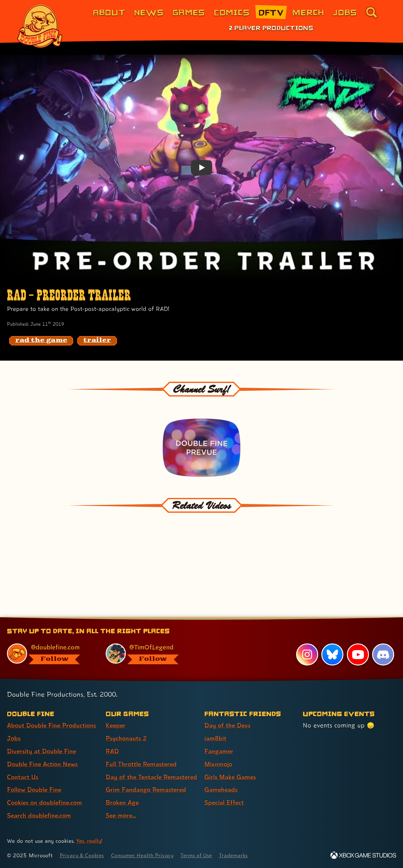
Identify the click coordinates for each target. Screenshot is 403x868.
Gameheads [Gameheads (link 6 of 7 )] (222, 779)
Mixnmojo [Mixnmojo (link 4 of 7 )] (219, 753)
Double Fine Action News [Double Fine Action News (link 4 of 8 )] (43, 753)
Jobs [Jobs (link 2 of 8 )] (14, 728)
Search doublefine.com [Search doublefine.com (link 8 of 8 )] (40, 805)
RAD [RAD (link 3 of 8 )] (112, 740)
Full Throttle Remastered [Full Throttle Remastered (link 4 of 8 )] (142, 753)
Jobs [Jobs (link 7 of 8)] (345, 12)
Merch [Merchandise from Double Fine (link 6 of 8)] (308, 12)
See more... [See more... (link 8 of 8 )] (121, 816)
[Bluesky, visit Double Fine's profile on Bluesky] (332, 643)
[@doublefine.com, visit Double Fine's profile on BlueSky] (49, 643)
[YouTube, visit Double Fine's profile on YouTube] (358, 643)
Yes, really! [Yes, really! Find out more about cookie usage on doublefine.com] (89, 841)
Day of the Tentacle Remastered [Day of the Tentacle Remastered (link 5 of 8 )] (134, 771)
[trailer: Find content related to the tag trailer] (97, 341)
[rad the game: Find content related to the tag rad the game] (41, 341)
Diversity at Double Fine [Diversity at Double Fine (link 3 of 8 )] (42, 740)
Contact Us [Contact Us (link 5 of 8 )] (23, 766)
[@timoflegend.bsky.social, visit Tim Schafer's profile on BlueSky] (148, 643)
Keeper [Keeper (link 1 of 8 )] (116, 715)
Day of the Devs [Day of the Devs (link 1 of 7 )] (228, 715)
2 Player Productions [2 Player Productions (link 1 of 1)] (271, 28)
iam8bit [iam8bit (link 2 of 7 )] (216, 728)
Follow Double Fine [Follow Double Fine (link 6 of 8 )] (35, 779)
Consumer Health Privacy (144, 856)
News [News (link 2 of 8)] (149, 12)
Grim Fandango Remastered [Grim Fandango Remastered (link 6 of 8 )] (147, 790)
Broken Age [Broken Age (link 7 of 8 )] (123, 803)
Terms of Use (199, 856)
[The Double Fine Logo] (40, 26)
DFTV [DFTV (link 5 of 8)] (271, 12)
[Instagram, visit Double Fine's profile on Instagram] (307, 643)
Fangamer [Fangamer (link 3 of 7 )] (219, 740)
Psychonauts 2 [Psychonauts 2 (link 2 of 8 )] (127, 728)
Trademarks (237, 856)
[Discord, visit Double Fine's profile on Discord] (383, 643)
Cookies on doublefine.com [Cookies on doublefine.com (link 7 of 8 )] (46, 792)
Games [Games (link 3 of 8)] (189, 12)
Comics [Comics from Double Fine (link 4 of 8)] (232, 12)
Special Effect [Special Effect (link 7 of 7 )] (225, 792)
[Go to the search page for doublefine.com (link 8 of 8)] (371, 12)
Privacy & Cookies (82, 856)
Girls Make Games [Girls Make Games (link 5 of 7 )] (231, 766)
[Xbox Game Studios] (363, 856)
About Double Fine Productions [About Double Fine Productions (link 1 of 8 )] (53, 715)
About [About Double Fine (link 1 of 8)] (109, 12)
